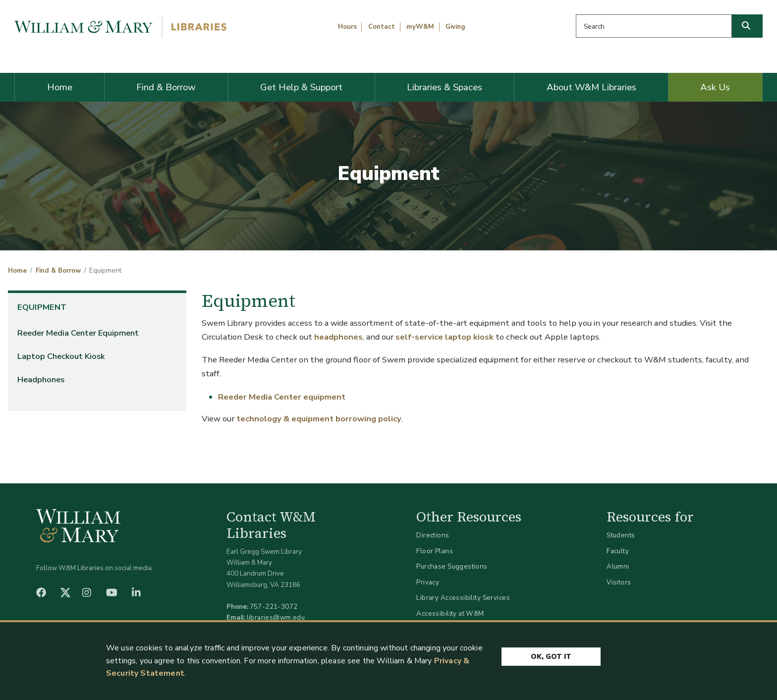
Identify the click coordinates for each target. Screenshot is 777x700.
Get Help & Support (301, 87)
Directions (433, 535)
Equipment (42, 307)
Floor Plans (435, 551)
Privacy (428, 582)
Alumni (618, 566)
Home (60, 87)
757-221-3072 (274, 607)
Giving (455, 27)
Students (621, 535)
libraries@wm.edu (276, 617)
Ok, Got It (551, 657)
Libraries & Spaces (444, 87)
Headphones (41, 379)
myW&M (420, 27)
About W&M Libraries (591, 87)
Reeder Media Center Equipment (78, 333)
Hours (347, 27)
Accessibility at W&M (450, 613)
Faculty (618, 551)
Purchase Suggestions (452, 566)
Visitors (619, 582)
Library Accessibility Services (463, 598)
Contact (382, 27)
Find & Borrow (166, 87)
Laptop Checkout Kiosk (61, 356)
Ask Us (715, 87)
